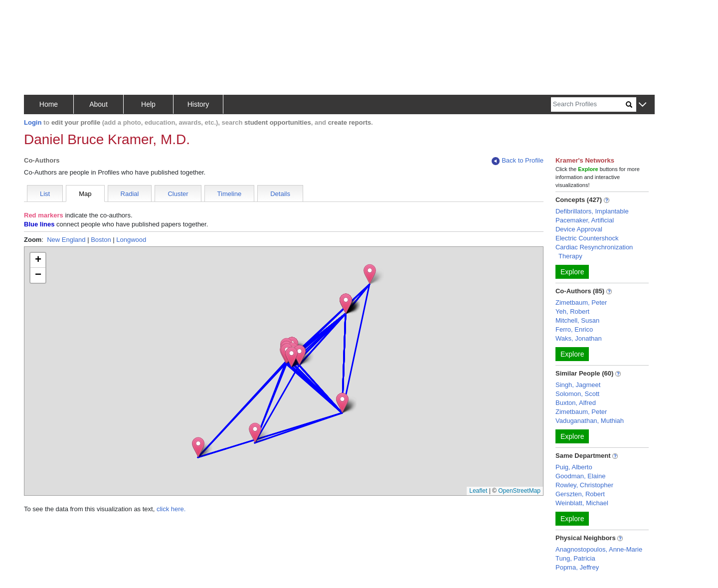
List (45, 194)
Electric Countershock (587, 238)
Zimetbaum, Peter (581, 302)
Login (33, 122)
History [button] (198, 104)
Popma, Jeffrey (577, 567)
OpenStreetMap (519, 491)
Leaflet (478, 491)
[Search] (588, 104)
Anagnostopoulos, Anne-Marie (599, 549)
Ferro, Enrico (574, 329)
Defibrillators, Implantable (592, 211)
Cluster (178, 194)
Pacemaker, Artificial (585, 220)
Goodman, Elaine (580, 476)
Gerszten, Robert (580, 494)
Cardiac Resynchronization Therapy (594, 252)
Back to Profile (518, 161)
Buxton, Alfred (576, 403)
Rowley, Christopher (584, 485)
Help (148, 104)
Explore (572, 272)
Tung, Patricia (575, 558)
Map (85, 194)
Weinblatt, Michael (582, 503)
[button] (642, 105)
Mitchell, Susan (577, 320)
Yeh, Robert (572, 311)
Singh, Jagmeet (578, 385)
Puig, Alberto (574, 467)
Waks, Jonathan (579, 338)
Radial (130, 194)
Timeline (230, 194)
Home (49, 104)
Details (280, 194)
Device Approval (579, 229)
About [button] (98, 104)
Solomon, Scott (577, 394)
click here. (171, 509)
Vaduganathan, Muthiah (590, 421)
